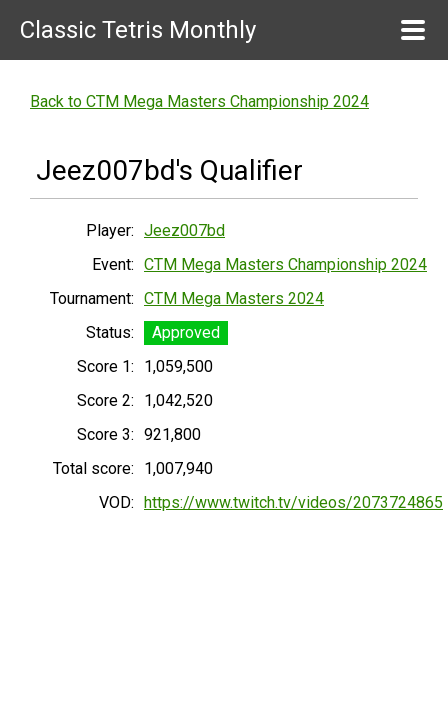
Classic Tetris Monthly (138, 30)
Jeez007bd (184, 230)
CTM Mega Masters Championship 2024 (285, 264)
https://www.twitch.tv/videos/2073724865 (293, 502)
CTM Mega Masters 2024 (234, 298)
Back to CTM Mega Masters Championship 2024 (199, 101)
